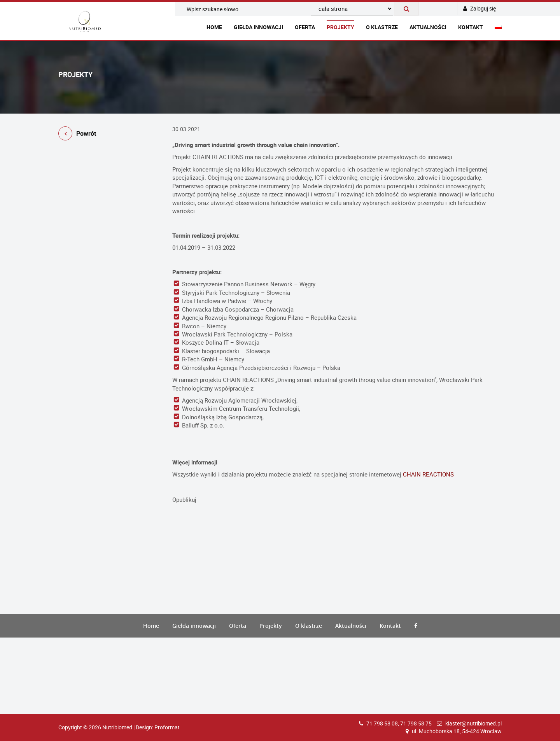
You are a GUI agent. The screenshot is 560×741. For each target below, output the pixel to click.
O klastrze (382, 27)
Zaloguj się (479, 8)
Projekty (340, 27)
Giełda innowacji (258, 27)
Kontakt (471, 27)
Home (214, 27)
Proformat (167, 727)
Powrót (77, 135)
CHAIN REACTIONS (428, 474)
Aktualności (428, 27)
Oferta (305, 27)
